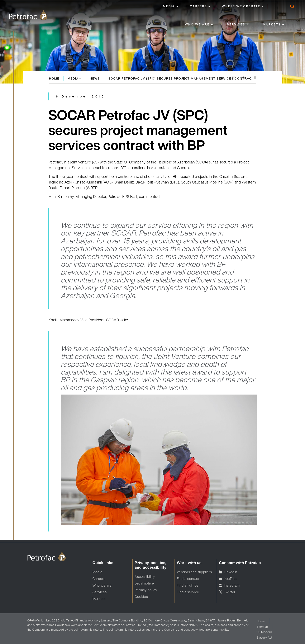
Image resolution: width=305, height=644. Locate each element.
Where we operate (241, 6)
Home (54, 78)
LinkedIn (231, 572)
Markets (272, 24)
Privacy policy (146, 590)
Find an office (188, 585)
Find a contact (188, 579)
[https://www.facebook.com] (255, 78)
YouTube (231, 579)
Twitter (230, 592)
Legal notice (144, 583)
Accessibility (145, 577)
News (95, 78)
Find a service (188, 592)
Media (169, 6)
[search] (292, 7)
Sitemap (262, 627)
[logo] (28, 15)
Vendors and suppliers (194, 572)
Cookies (141, 597)
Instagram (232, 585)
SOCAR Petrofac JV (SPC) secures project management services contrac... (182, 78)
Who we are (197, 24)
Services (236, 24)
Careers (199, 6)
